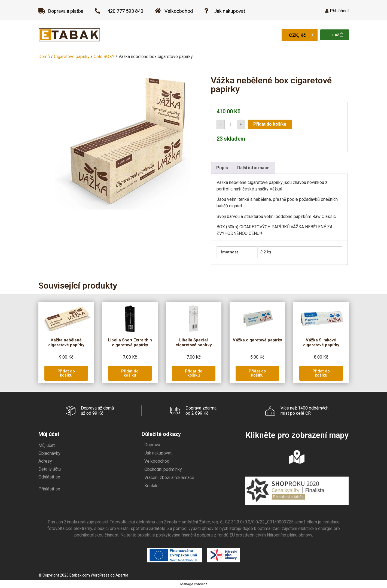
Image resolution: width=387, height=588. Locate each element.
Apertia (122, 575)
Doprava (152, 445)
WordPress (100, 575)
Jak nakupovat (158, 453)
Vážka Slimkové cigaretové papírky (321, 343)
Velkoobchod (157, 461)
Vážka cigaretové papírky (257, 340)
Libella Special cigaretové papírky (194, 343)
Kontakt (152, 485)
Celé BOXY (104, 57)
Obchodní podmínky (163, 469)
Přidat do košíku (270, 124)
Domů (44, 57)
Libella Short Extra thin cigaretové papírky (130, 343)
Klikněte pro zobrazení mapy (297, 435)
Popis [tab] (222, 168)
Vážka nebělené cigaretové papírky (66, 343)
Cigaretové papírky (72, 57)
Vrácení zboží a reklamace (169, 477)
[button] (66, 373)
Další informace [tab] (253, 168)
